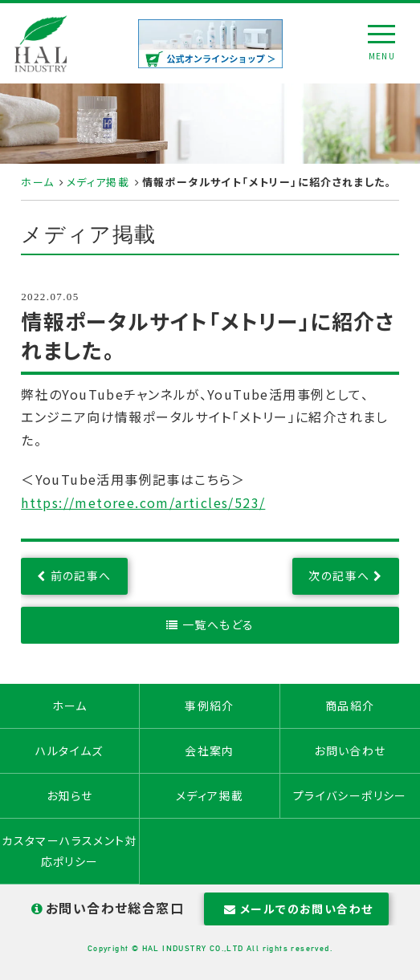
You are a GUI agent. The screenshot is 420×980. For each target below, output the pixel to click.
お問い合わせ (350, 750)
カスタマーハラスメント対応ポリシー (69, 850)
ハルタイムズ (69, 750)
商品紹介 (350, 706)
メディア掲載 (98, 182)
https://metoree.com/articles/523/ (143, 502)
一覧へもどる (218, 624)
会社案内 (210, 750)
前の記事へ (81, 575)
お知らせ (70, 795)
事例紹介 (210, 706)
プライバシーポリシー (350, 795)
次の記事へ (339, 575)
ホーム (37, 182)
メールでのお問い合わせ (297, 909)
